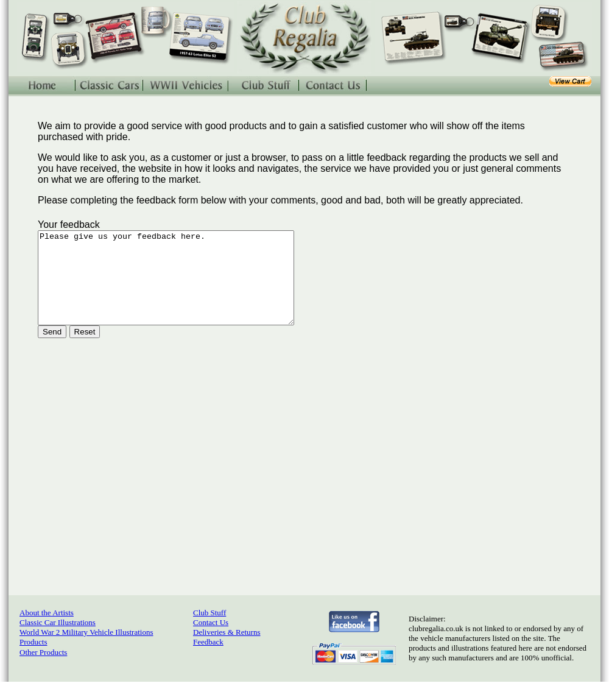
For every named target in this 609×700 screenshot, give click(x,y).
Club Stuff (209, 631)
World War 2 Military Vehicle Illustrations (86, 650)
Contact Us (211, 641)
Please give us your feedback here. (181, 287)
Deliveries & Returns (227, 650)
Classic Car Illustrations (58, 641)
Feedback (208, 660)
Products (33, 660)
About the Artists (47, 631)
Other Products (43, 670)
